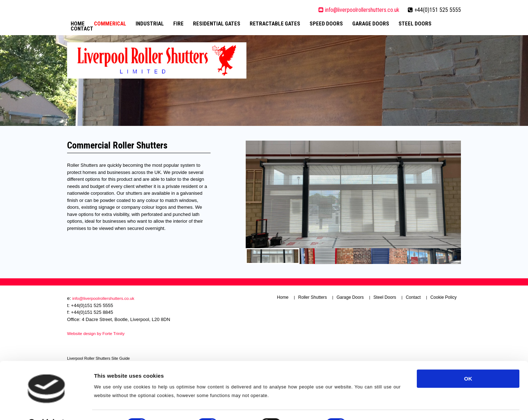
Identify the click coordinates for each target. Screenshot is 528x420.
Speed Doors (326, 24)
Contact (82, 29)
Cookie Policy (444, 297)
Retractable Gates (275, 24)
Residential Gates (217, 24)
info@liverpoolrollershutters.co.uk (359, 10)
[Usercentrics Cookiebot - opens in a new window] (46, 372)
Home (78, 24)
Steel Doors (415, 24)
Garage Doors (371, 24)
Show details (376, 372)
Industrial (150, 24)
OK (468, 327)
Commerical (110, 24)
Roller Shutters (312, 297)
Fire (178, 24)
